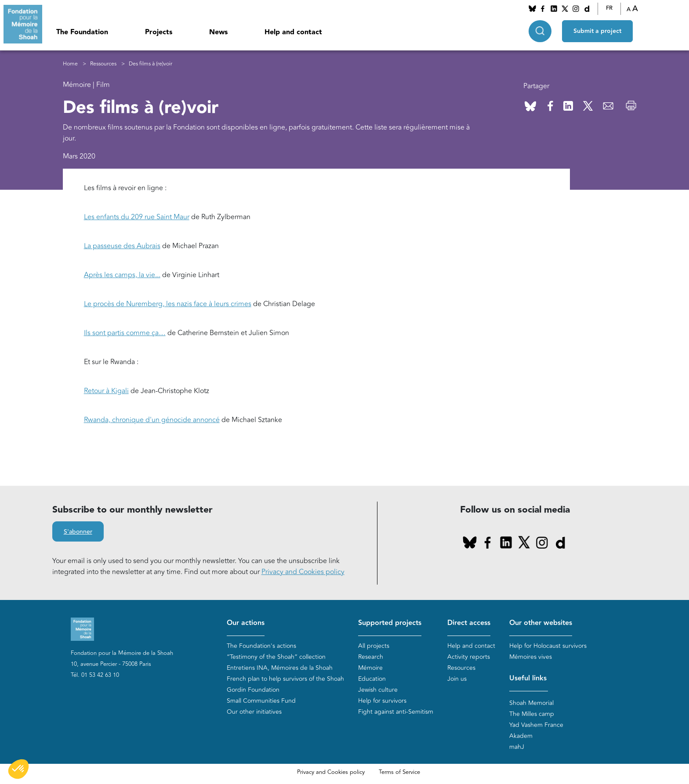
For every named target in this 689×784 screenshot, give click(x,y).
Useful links (528, 678)
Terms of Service (399, 772)
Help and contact (293, 32)
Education (372, 679)
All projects (374, 646)
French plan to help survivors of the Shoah (285, 679)
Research (371, 657)
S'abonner (78, 532)
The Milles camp (532, 714)
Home (70, 64)
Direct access (469, 623)
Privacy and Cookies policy (303, 572)
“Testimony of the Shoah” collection (276, 657)
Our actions (246, 623)
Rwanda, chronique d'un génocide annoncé (152, 420)
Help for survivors (382, 701)
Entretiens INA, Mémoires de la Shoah (280, 668)
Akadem (521, 736)
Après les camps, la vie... (122, 275)
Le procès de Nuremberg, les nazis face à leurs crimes (168, 304)
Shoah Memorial (531, 703)
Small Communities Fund (261, 701)
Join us (457, 679)
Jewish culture (378, 690)
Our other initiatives (254, 712)
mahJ (517, 747)
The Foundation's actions (261, 646)
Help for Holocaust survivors (548, 646)
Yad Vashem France (536, 725)
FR (609, 8)
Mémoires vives (531, 657)
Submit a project (597, 31)
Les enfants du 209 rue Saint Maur (137, 217)
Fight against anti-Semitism (396, 712)
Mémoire (370, 668)
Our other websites (541, 623)
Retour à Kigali (106, 391)
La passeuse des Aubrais (122, 246)
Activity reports (469, 657)
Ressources (103, 64)
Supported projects (390, 623)
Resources (461, 668)
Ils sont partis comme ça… (125, 333)
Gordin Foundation (253, 690)
